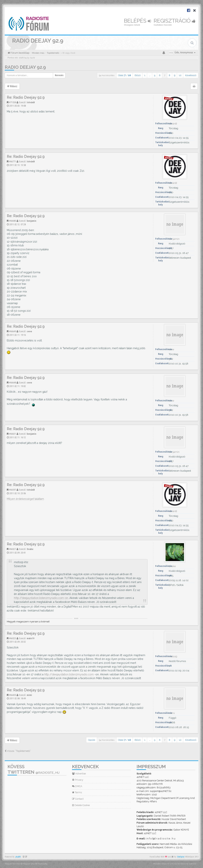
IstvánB (31, 102)
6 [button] (160, 75)
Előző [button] (138, 75)
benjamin (32, 221)
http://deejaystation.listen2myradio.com (69, 674)
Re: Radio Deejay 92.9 (26, 97)
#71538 (13, 102)
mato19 (31, 638)
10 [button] (180, 75)
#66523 (13, 638)
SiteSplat (181, 857)
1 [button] (145, 75)
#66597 (13, 490)
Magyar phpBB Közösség (35, 864)
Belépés (137, 21)
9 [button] (175, 75)
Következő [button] (191, 75)
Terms (77, 792)
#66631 (13, 434)
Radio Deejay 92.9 (25, 67)
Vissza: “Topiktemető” (18, 751)
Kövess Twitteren (33, 769)
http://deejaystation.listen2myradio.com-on (41, 598)
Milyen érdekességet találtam (25, 499)
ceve (29, 331)
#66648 (13, 383)
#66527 (13, 549)
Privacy (78, 780)
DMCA (77, 786)
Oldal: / (125, 75)
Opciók (92, 740)
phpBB (18, 857)
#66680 (13, 221)
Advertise (79, 774)
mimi (29, 695)
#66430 (13, 695)
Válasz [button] (12, 86)
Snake (30, 549)
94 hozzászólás (107, 75)
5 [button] (155, 75)
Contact (78, 799)
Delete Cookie (81, 805)
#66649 (13, 331)
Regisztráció (175, 21)
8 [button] (170, 75)
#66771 (13, 161)
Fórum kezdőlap (20, 53)
